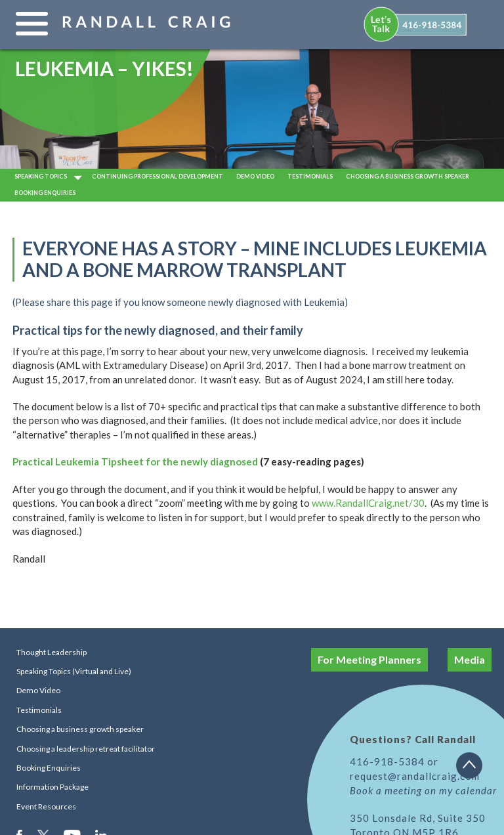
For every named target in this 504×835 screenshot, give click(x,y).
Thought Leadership (52, 652)
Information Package (52, 787)
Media (470, 659)
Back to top (474, 770)
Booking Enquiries (45, 193)
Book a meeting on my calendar (423, 790)
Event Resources (46, 806)
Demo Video (38, 690)
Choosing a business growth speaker (408, 176)
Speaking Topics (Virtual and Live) (74, 671)
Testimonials (310, 176)
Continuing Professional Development (157, 176)
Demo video (255, 176)
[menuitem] (416, 24)
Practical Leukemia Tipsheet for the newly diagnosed (135, 461)
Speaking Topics (41, 176)
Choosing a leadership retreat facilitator (86, 749)
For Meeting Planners (369, 659)
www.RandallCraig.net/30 (368, 503)
